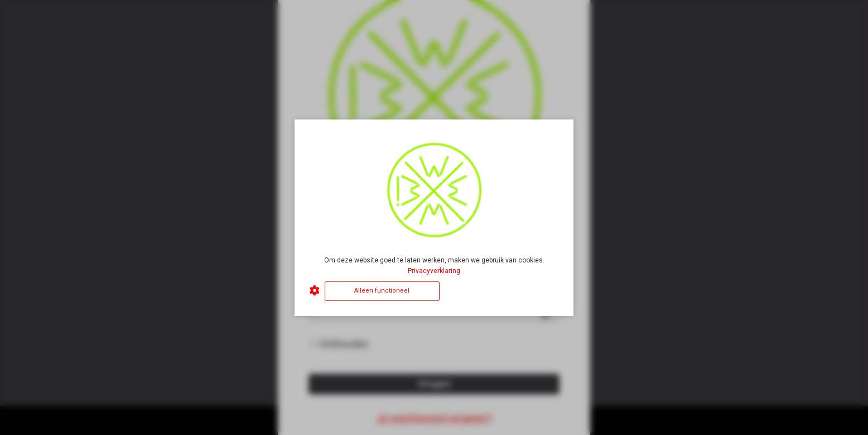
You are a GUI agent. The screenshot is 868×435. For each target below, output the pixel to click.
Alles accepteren (501, 291)
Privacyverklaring (434, 271)
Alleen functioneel (382, 291)
